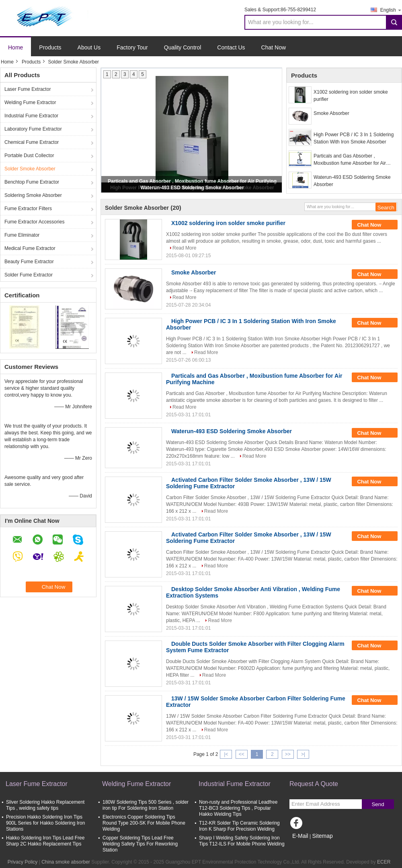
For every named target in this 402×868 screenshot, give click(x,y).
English (391, 10)
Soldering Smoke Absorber (33, 195)
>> (288, 754)
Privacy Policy (23, 862)
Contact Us (231, 47)
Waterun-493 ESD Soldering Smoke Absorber (192, 188)
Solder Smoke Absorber (30, 169)
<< (242, 754)
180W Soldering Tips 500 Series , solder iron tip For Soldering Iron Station (146, 805)
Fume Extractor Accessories (34, 222)
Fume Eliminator (22, 235)
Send (378, 804)
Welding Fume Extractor (30, 102)
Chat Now (274, 47)
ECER (384, 862)
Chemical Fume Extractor (32, 142)
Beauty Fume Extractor (29, 262)
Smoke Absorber (331, 113)
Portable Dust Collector (29, 156)
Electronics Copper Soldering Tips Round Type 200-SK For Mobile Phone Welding (144, 823)
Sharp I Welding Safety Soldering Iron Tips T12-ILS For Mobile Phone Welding (242, 841)
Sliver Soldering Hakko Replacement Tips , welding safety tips (45, 805)
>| (303, 754)
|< (226, 754)
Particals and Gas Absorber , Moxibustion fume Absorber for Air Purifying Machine (350, 160)
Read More (184, 248)
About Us (89, 47)
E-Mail (300, 836)
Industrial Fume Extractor (31, 116)
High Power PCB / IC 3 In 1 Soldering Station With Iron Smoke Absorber (354, 138)
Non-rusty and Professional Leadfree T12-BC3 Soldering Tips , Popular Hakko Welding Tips (238, 808)
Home (15, 47)
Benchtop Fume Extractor (32, 182)
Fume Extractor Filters (28, 209)
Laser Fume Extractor (28, 89)
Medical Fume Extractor (30, 248)
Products (50, 47)
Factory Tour (132, 47)
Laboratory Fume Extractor (33, 129)
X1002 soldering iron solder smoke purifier (351, 96)
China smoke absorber (66, 862)
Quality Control (183, 47)
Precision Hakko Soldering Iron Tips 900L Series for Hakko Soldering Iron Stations (45, 823)
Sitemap (322, 836)
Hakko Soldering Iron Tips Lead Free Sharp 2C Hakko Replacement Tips (45, 841)
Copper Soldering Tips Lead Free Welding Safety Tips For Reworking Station (140, 844)
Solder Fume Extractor (29, 275)
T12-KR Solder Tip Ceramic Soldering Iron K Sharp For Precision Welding (239, 826)
